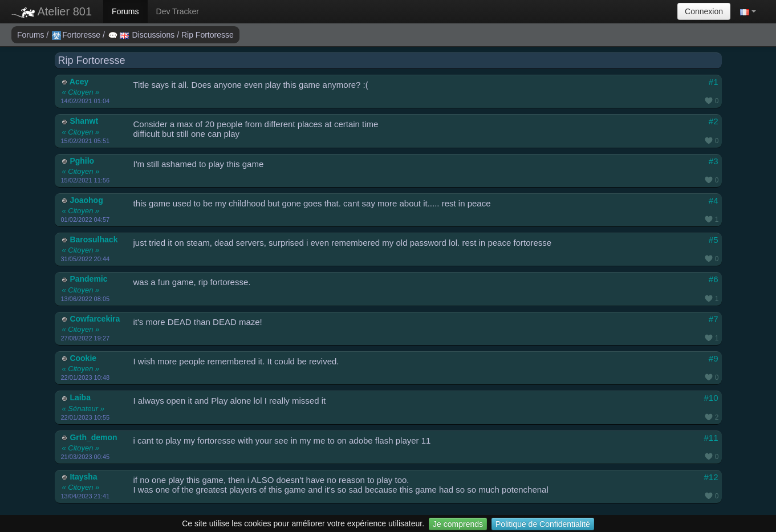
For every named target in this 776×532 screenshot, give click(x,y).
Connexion (704, 11)
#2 (714, 121)
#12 (711, 477)
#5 (714, 240)
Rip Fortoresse (208, 35)
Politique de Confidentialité (543, 524)
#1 (714, 82)
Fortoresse (77, 35)
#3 (714, 161)
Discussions (143, 35)
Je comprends (458, 524)
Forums (125, 11)
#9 (714, 358)
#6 (714, 279)
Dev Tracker (178, 11)
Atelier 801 (52, 11)
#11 (711, 438)
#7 (714, 319)
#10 (711, 398)
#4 (714, 200)
